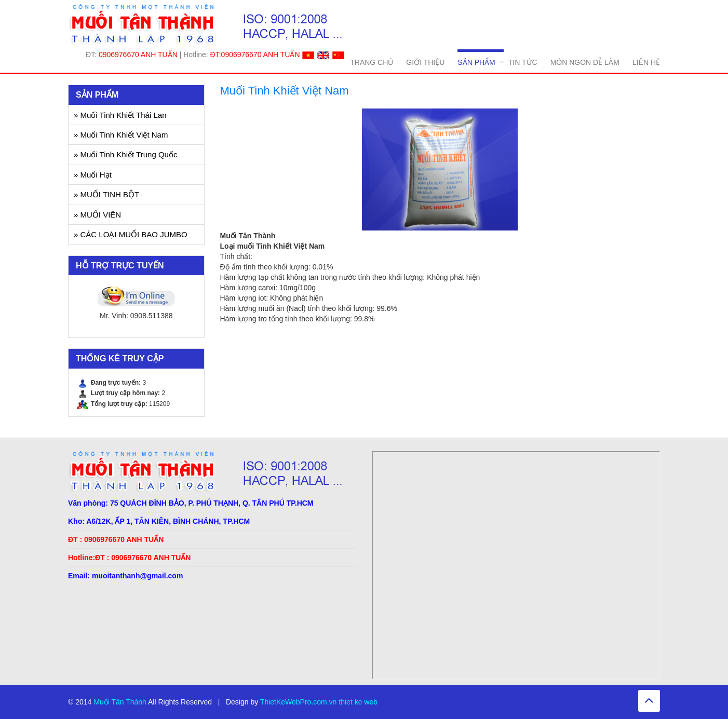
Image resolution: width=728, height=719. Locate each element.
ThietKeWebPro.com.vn (299, 702)
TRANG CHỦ (372, 62)
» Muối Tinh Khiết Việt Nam (121, 135)
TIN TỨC (523, 62)
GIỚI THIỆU (425, 62)
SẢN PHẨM (476, 62)
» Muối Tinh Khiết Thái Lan (120, 115)
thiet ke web (358, 702)
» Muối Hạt (93, 175)
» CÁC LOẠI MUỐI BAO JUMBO (131, 234)
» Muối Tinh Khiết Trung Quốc (125, 154)
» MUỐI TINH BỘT (106, 194)
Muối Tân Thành (120, 702)
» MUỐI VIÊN (97, 215)
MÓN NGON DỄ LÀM (585, 62)
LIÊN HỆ (646, 62)
